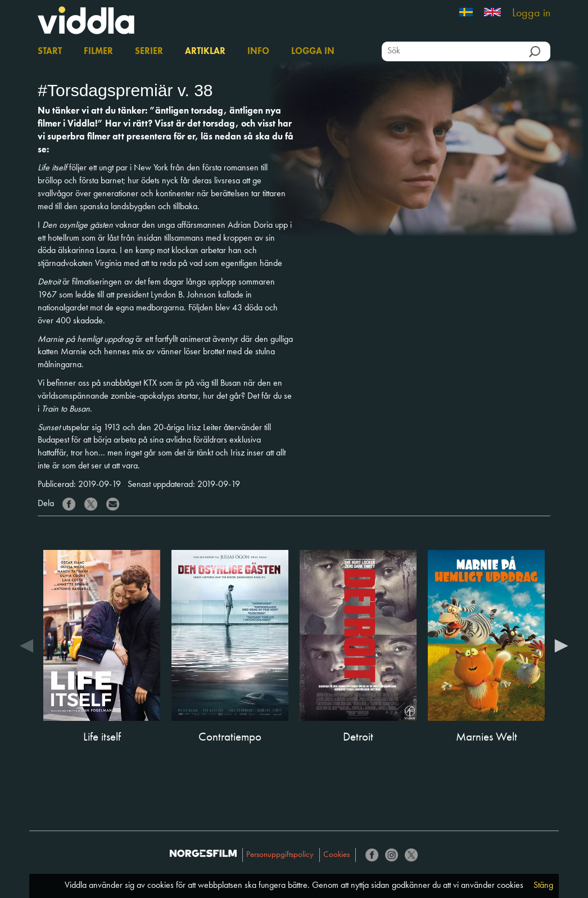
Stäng (543, 886)
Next (562, 645)
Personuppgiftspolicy (280, 855)
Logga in (531, 13)
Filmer (98, 52)
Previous (26, 645)
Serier (149, 52)
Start (50, 52)
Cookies (336, 855)
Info (258, 52)
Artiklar (205, 52)
